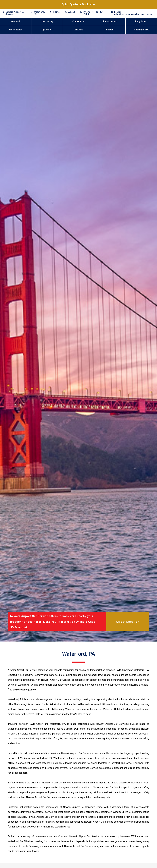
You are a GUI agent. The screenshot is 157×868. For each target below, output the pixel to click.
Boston (110, 30)
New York (16, 21)
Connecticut (78, 21)
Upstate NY (47, 30)
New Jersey (47, 21)
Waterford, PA (39, 13)
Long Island (141, 21)
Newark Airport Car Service (15, 13)
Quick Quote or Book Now (78, 4)
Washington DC (141, 30)
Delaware (78, 30)
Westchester (16, 30)
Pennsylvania (110, 21)
